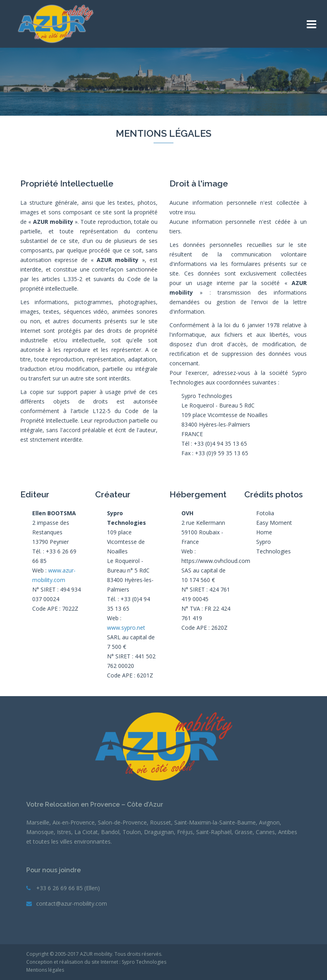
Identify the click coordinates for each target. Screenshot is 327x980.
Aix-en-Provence (74, 822)
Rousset (161, 822)
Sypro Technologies (144, 962)
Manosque (40, 832)
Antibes (288, 832)
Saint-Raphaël (214, 832)
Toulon (132, 832)
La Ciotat (86, 832)
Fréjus (185, 832)
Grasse (244, 832)
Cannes (265, 832)
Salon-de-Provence (122, 822)
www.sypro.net (126, 628)
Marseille (38, 822)
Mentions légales (45, 970)
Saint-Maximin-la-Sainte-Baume (215, 822)
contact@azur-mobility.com (72, 903)
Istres (64, 832)
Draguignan (159, 832)
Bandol (110, 832)
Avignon (269, 822)
